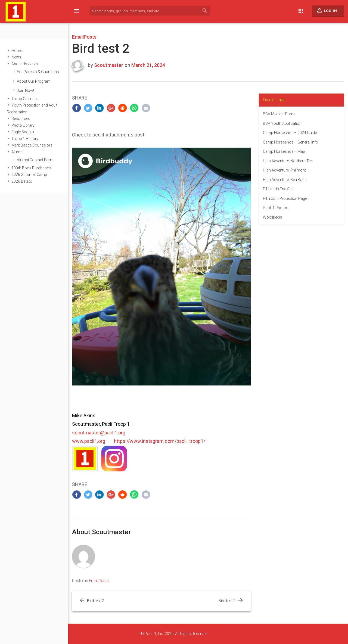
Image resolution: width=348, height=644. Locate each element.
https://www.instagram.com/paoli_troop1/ (160, 441)
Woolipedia (273, 217)
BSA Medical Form (279, 114)
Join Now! (25, 91)
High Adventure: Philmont (284, 170)
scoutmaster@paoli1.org (99, 433)
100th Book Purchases (31, 168)
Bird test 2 (95, 601)
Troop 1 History (25, 139)
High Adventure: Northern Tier (288, 161)
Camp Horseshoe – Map (284, 151)
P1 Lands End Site (278, 189)
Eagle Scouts (23, 132)
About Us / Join (25, 64)
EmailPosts (84, 37)
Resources (21, 119)
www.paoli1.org (89, 441)
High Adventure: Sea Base (285, 180)
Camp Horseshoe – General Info (290, 142)
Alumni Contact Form (35, 160)
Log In (327, 12)
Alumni (17, 152)
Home (17, 51)
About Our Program (34, 81)
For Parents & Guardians (38, 72)
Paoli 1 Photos (276, 208)
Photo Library (23, 125)
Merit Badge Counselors (32, 145)
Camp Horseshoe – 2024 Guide (290, 133)
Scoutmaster (109, 65)
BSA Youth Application (282, 123)
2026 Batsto (22, 181)
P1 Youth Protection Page (285, 198)
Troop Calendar (25, 99)
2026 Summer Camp (29, 175)
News (16, 57)
